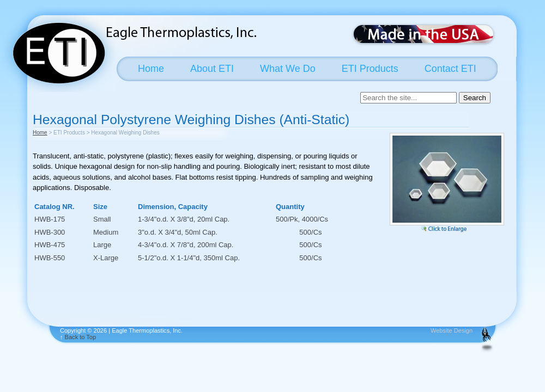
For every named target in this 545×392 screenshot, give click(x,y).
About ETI (212, 69)
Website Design (452, 330)
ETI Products (370, 69)
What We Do (288, 69)
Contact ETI (450, 69)
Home (151, 69)
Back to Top (81, 337)
